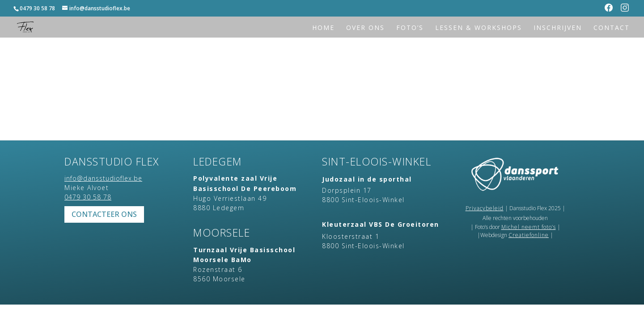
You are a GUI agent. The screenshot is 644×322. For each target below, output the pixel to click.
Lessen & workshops (479, 28)
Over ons (365, 28)
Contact (612, 28)
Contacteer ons (104, 214)
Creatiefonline (529, 235)
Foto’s (410, 28)
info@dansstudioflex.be (103, 178)
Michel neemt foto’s (529, 227)
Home (323, 28)
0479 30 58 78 (37, 8)
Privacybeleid (485, 208)
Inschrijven (558, 28)
